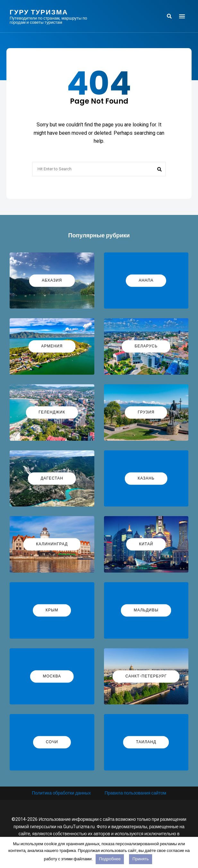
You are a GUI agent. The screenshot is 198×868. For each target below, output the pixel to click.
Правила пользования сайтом (135, 793)
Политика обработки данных (61, 793)
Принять (141, 859)
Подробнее (110, 859)
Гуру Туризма (39, 12)
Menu (182, 16)
